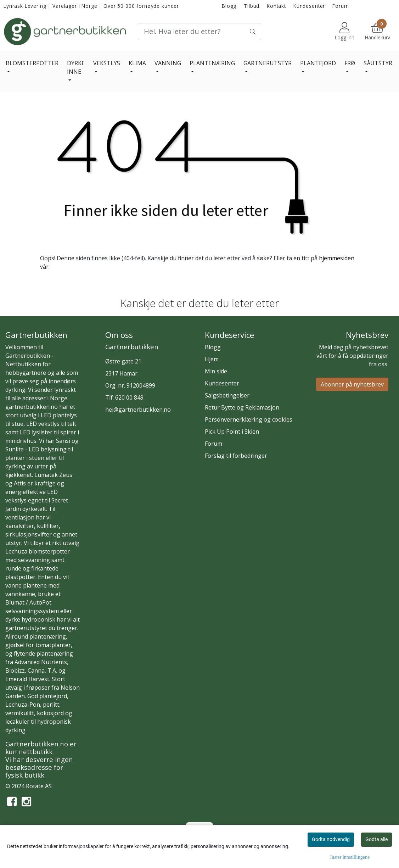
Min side (216, 371)
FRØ (350, 63)
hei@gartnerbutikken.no (138, 410)
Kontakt (276, 6)
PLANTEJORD (318, 63)
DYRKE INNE (76, 67)
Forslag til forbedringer (236, 456)
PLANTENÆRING (212, 63)
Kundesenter (309, 6)
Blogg (229, 6)
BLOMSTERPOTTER (32, 63)
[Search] (200, 32)
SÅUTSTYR (378, 63)
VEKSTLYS (107, 63)
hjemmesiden (337, 258)
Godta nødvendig (331, 839)
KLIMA (137, 63)
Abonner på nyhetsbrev (352, 384)
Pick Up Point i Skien (232, 432)
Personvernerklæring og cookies (249, 419)
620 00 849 (129, 397)
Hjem (212, 359)
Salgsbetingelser (227, 395)
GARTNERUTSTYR (268, 63)
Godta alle (376, 839)
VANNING (168, 63)
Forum (341, 6)
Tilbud (252, 6)
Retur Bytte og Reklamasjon (242, 407)
